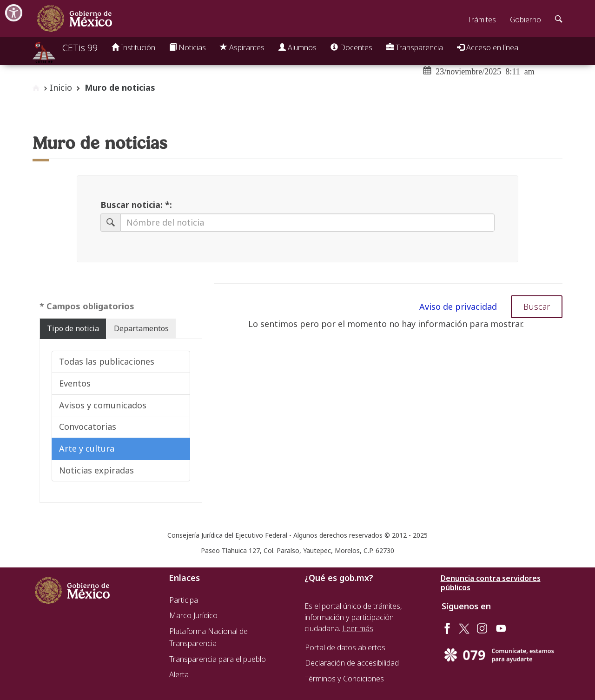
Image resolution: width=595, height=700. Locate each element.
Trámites (482, 20)
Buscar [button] (537, 307)
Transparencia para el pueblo (218, 659)
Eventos (75, 383)
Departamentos (141, 328)
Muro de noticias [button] (120, 87)
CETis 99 (80, 48)
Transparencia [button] (415, 47)
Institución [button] (133, 47)
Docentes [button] (351, 47)
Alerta (179, 674)
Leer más (358, 628)
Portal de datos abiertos (345, 647)
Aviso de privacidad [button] (458, 307)
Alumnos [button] (297, 47)
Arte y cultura (87, 448)
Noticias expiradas (96, 470)
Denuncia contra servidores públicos (491, 583)
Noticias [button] (188, 47)
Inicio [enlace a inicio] (61, 87)
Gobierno (526, 20)
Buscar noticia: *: (136, 205)
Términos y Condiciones (344, 679)
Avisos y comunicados (103, 405)
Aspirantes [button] (242, 47)
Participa (184, 600)
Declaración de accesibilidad (352, 663)
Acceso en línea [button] (488, 47)
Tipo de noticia (73, 328)
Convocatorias (88, 427)
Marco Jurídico (193, 615)
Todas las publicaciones (107, 361)
